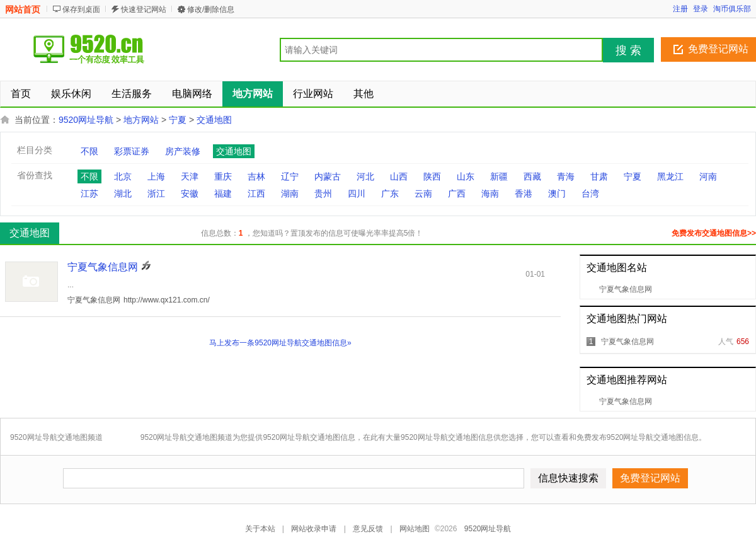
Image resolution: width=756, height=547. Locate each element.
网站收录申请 (314, 529)
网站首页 (23, 9)
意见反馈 (368, 529)
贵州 (323, 193)
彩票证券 (132, 151)
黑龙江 (670, 176)
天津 (190, 176)
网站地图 (415, 529)
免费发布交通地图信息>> (714, 233)
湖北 (123, 193)
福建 (223, 193)
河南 (708, 176)
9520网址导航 (86, 120)
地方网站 (141, 120)
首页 (21, 94)
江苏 (89, 193)
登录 (701, 9)
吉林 (256, 176)
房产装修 (183, 151)
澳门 (557, 193)
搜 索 (628, 50)
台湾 (590, 193)
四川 (357, 193)
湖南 (290, 193)
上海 (156, 176)
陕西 (432, 176)
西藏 (532, 176)
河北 (365, 176)
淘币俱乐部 (732, 9)
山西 (399, 176)
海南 (490, 193)
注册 (680, 9)
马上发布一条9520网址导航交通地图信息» (280, 343)
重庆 (223, 176)
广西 (457, 193)
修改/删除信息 (211, 9)
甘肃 (599, 176)
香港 (524, 193)
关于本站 (260, 529)
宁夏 (178, 120)
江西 (256, 193)
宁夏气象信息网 (626, 289)
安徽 (190, 193)
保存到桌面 (81, 9)
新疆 (499, 176)
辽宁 (290, 176)
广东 (390, 193)
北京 (123, 176)
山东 (466, 176)
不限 (89, 151)
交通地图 (214, 120)
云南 (423, 193)
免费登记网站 (718, 49)
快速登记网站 (144, 9)
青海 (566, 176)
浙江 (156, 193)
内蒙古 (328, 176)
